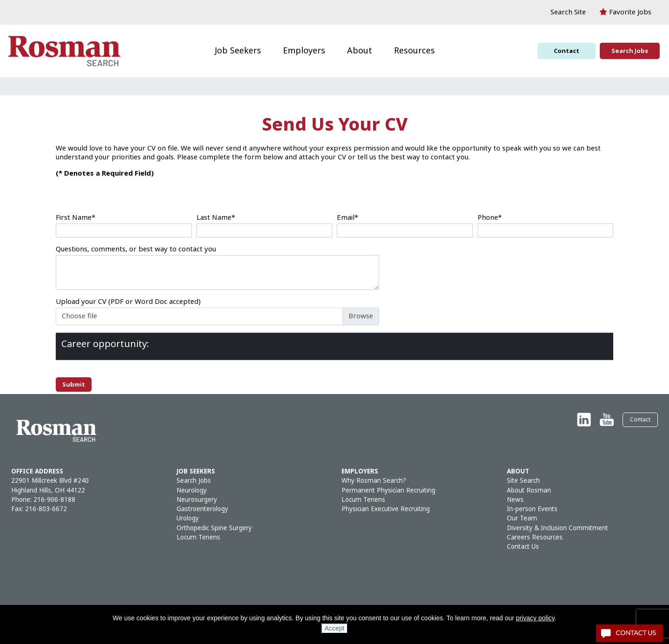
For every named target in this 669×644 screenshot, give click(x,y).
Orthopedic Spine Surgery (214, 528)
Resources (414, 51)
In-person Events (532, 509)
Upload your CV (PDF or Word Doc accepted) (128, 302)
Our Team (522, 518)
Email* (348, 218)
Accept (335, 628)
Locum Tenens (198, 537)
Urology (188, 518)
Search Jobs (630, 51)
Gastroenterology (202, 509)
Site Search (523, 481)
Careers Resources (535, 537)
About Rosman (529, 490)
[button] (563, 12)
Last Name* (216, 218)
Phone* (490, 218)
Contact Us (523, 547)
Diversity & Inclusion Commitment (557, 528)
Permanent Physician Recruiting (388, 490)
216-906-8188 (54, 500)
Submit (74, 384)
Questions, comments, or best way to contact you (136, 249)
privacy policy (535, 618)
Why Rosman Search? (374, 481)
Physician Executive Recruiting (386, 509)
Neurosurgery (197, 500)
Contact (567, 51)
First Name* (75, 218)
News (515, 500)
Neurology (192, 490)
